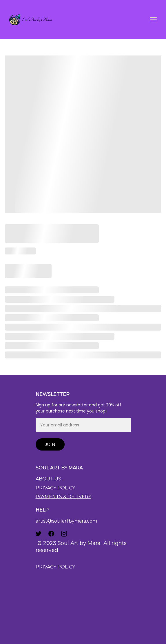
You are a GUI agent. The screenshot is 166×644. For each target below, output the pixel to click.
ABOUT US (48, 479)
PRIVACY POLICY (55, 488)
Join (50, 444)
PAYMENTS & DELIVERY (63, 497)
